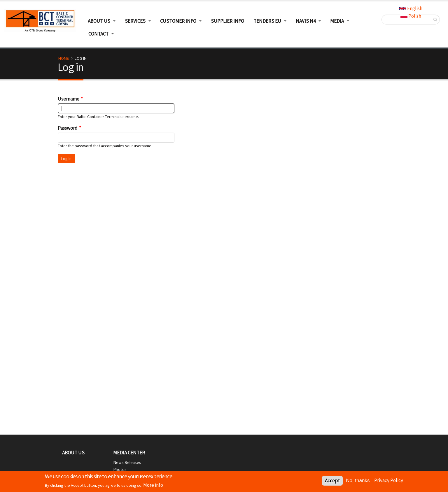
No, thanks (358, 481)
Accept (332, 481)
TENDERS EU (267, 21)
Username (69, 99)
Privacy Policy (389, 481)
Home (64, 58)
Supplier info (228, 21)
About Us (73, 453)
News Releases (127, 462)
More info (153, 486)
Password (68, 128)
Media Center (129, 453)
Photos (120, 469)
